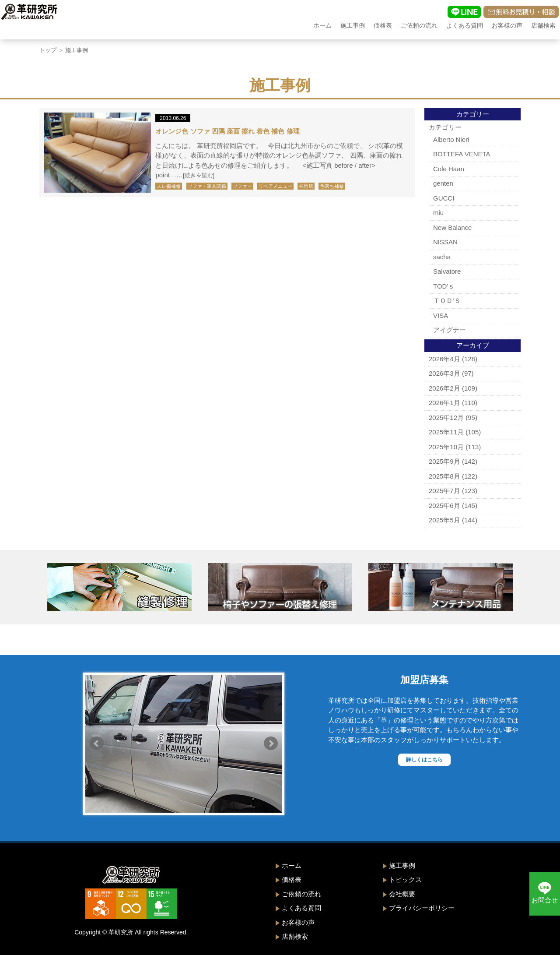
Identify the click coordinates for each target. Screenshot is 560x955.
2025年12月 (446, 418)
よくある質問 (465, 25)
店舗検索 (543, 25)
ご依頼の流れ (419, 25)
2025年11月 (446, 432)
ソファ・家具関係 (207, 186)
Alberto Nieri (451, 139)
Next (271, 744)
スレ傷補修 (169, 186)
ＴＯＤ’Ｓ (447, 301)
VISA (441, 315)
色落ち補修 (332, 186)
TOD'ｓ (444, 286)
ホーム (322, 25)
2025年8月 (444, 476)
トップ (48, 50)
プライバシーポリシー (422, 908)
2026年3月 (444, 373)
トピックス (405, 879)
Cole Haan (449, 169)
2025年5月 (444, 520)
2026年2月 (444, 388)
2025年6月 (444, 506)
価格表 (383, 25)
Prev (97, 744)
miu (438, 213)
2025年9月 (444, 461)
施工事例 (353, 25)
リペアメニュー (275, 186)
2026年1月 (444, 403)
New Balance (452, 227)
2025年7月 (444, 491)
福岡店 (306, 186)
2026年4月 (444, 359)
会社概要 (402, 894)
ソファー (242, 186)
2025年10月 (446, 447)
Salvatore (447, 271)
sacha (442, 257)
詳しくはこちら (424, 760)
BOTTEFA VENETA (462, 154)
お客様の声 (507, 25)
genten (443, 183)
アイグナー (450, 330)
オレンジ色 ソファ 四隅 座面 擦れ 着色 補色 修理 (227, 131)
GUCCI (444, 198)
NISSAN (445, 242)
